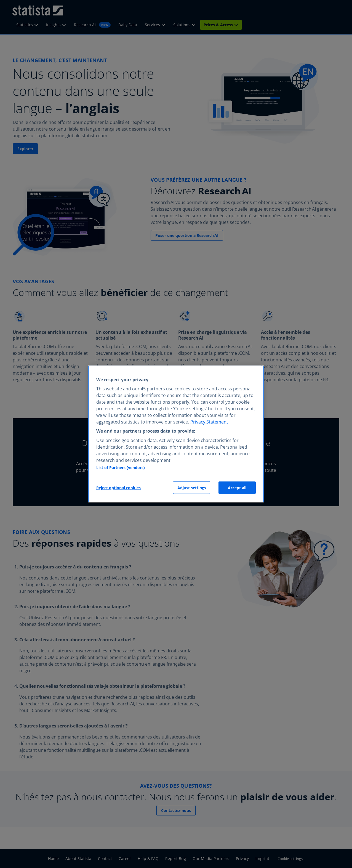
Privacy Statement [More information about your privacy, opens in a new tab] (209, 422)
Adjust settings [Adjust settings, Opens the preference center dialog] (192, 488)
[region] (176, 434)
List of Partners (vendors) (121, 468)
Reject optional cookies (118, 488)
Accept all (237, 488)
